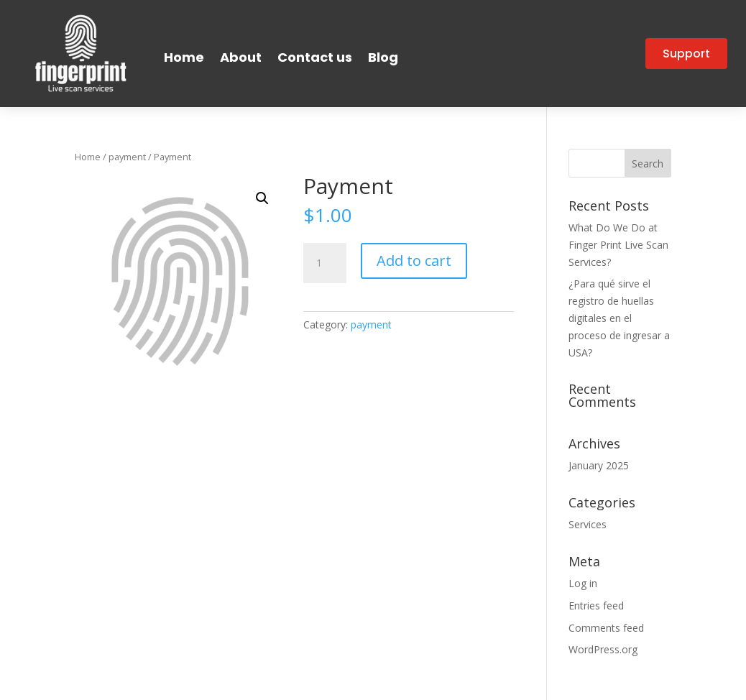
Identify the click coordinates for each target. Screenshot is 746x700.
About (241, 57)
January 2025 (599, 465)
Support (686, 54)
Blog (383, 57)
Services (588, 524)
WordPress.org (603, 649)
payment (127, 157)
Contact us (315, 57)
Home (184, 57)
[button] (262, 198)
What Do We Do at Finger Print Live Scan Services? (618, 245)
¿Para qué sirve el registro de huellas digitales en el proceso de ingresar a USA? (619, 318)
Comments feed (606, 628)
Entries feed (596, 605)
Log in (583, 583)
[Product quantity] (325, 263)
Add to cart (414, 261)
